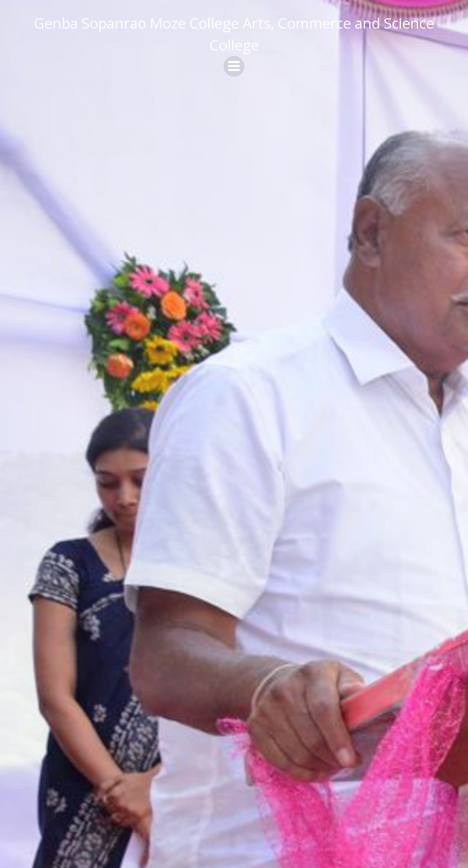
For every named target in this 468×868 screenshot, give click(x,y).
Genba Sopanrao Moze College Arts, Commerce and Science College (234, 34)
